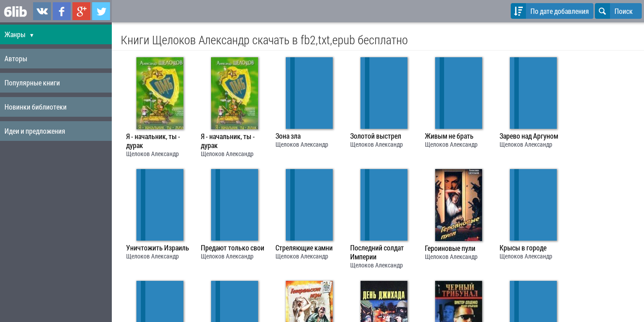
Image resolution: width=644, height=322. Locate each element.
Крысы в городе (523, 248)
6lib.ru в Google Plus (81, 11)
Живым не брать (449, 136)
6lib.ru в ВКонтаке (42, 11)
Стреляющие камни (304, 248)
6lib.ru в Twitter (101, 11)
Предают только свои (233, 248)
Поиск (614, 11)
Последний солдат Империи (377, 252)
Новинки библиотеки (36, 107)
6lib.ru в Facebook (62, 11)
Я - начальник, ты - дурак (153, 141)
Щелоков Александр (153, 154)
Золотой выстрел (376, 136)
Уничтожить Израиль (158, 248)
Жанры (19, 34)
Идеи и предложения (35, 131)
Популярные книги (32, 83)
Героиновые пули (450, 248)
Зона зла (288, 136)
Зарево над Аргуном (529, 136)
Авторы (16, 58)
